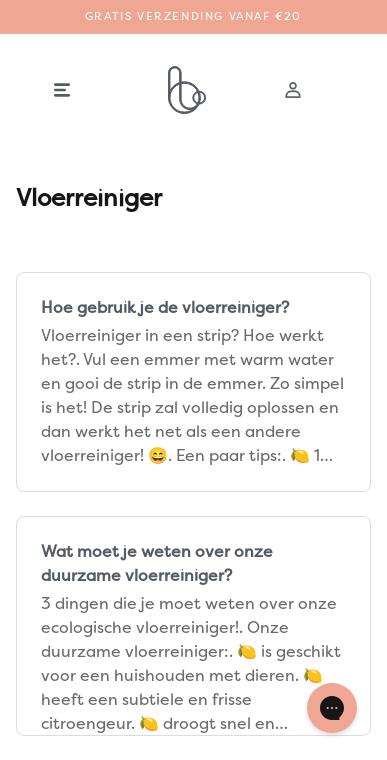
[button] (62, 90)
